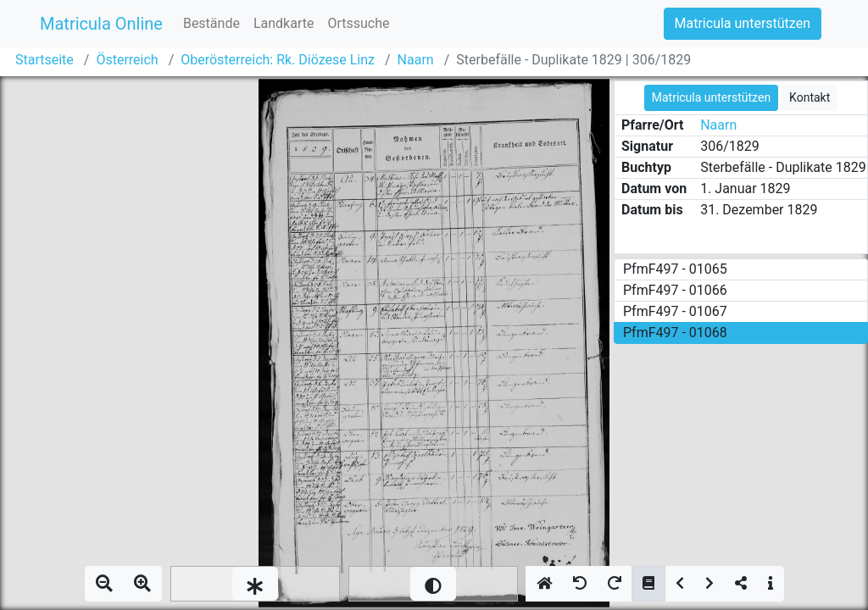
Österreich (127, 60)
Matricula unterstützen (743, 23)
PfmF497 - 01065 (675, 269)
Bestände (211, 23)
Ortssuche (358, 23)
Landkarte (284, 23)
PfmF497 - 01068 (675, 333)
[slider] (255, 584)
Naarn (416, 60)
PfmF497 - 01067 (675, 311)
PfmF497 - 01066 (675, 290)
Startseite (45, 60)
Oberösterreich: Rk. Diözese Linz (278, 60)
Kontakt (810, 97)
